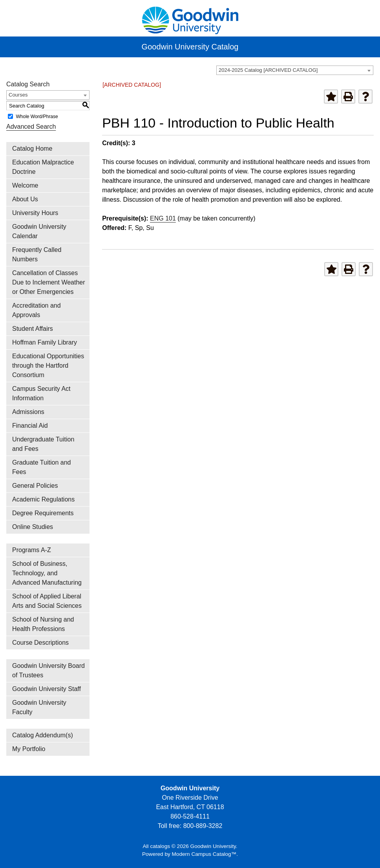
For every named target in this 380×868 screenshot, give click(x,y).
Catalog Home (32, 149)
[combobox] (295, 70)
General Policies (35, 486)
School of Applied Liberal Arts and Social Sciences (47, 601)
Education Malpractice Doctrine (43, 167)
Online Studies (33, 527)
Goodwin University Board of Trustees (48, 670)
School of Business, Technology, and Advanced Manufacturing (47, 573)
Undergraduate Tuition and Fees (43, 444)
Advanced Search (31, 127)
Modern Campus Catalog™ (204, 854)
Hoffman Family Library (45, 342)
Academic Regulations (43, 499)
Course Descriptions (40, 643)
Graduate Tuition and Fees (41, 467)
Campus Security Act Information (41, 393)
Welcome (25, 185)
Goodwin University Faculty (39, 707)
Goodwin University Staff (47, 689)
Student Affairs (33, 329)
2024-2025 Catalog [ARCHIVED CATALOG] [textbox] (268, 70)
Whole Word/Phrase (37, 117)
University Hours (35, 213)
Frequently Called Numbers (37, 254)
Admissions (28, 412)
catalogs (160, 846)
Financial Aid (30, 426)
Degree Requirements (43, 513)
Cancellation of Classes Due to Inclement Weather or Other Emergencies (49, 282)
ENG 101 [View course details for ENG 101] (163, 218)
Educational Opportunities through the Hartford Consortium (48, 366)
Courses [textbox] (18, 95)
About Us (25, 199)
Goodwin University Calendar (39, 231)
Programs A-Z (32, 550)
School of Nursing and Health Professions (43, 624)
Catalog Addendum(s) (43, 735)
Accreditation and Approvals (37, 310)
